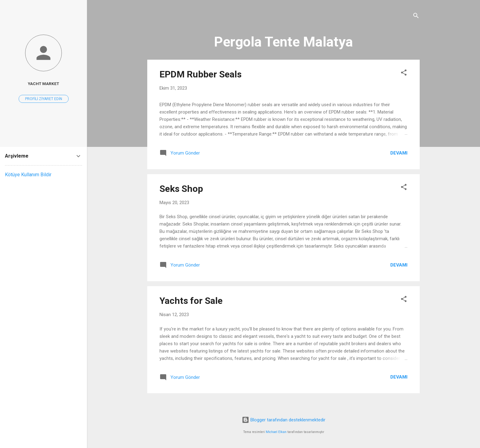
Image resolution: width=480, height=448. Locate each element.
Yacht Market (43, 84)
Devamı (399, 153)
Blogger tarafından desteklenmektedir (284, 420)
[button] (404, 74)
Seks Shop (181, 189)
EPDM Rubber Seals (201, 74)
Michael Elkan (276, 432)
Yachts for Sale (191, 301)
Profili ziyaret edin (44, 99)
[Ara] (416, 17)
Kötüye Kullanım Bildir (28, 175)
